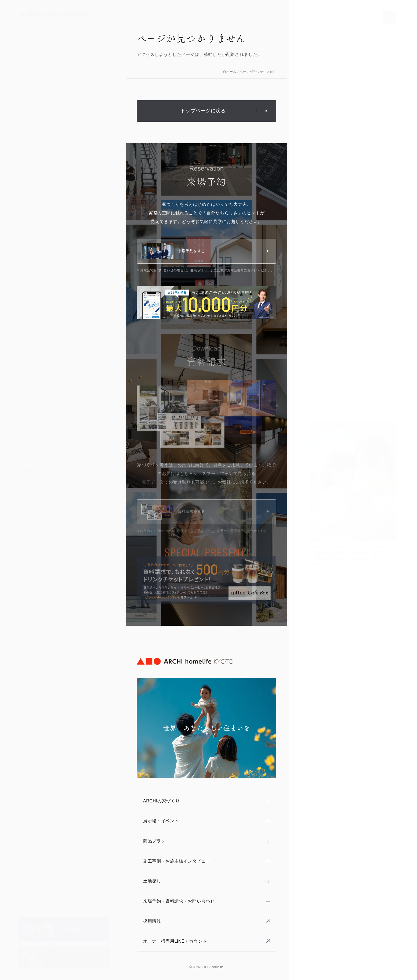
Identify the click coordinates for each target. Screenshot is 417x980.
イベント (30, 480)
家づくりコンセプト (40, 460)
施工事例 (30, 490)
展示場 (28, 470)
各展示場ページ (202, 270)
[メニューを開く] (390, 17)
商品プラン (32, 500)
